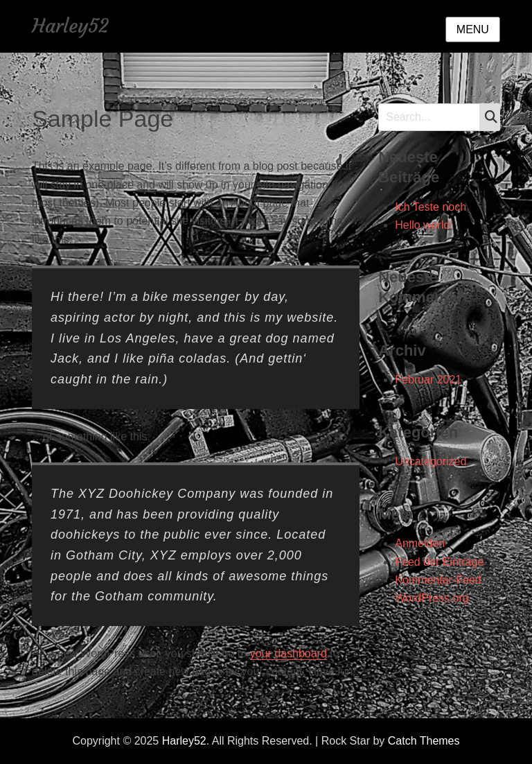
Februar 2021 (428, 380)
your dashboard (289, 653)
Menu (473, 29)
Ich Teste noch (431, 207)
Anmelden (420, 543)
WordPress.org (432, 598)
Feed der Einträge (439, 562)
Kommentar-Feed (438, 580)
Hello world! (424, 225)
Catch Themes (424, 741)
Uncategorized (431, 461)
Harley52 (70, 26)
